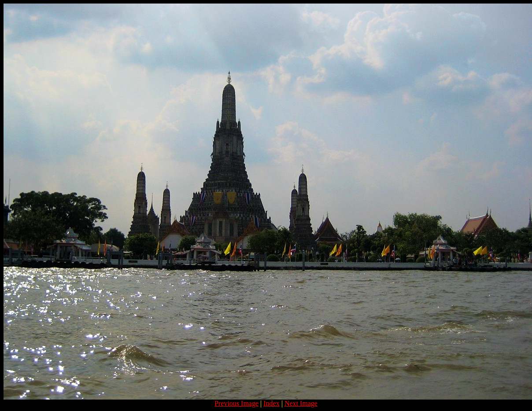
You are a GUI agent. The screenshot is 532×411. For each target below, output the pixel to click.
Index (271, 403)
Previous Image (236, 403)
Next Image (301, 403)
